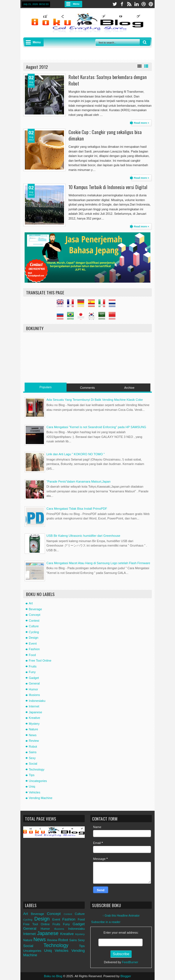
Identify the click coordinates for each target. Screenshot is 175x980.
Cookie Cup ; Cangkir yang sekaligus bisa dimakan (105, 135)
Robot (33, 747)
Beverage (35, 609)
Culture (34, 626)
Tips (32, 775)
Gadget (34, 678)
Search (145, 42)
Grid (139, 66)
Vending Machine (41, 798)
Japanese (36, 712)
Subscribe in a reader (106, 922)
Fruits (33, 666)
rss (129, 4)
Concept (35, 615)
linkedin (136, 4)
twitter (115, 4)
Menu (76, 4)
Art (31, 603)
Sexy (32, 758)
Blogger (126, 976)
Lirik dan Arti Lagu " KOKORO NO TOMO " (76, 454)
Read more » (141, 123)
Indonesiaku (37, 701)
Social (33, 764)
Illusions (34, 695)
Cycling (34, 632)
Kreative (34, 718)
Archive (129, 388)
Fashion (34, 649)
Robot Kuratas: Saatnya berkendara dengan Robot (108, 80)
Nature (33, 729)
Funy (32, 672)
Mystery (34, 724)
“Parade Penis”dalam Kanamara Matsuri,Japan (78, 481)
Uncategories (38, 781)
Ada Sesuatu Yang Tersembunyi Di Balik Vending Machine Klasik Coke (95, 400)
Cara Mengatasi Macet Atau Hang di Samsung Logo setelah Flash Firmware (98, 563)
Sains (33, 752)
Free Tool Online (40, 661)
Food (32, 655)
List (146, 66)
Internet (34, 706)
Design (34, 638)
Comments (87, 388)
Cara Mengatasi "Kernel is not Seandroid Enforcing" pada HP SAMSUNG (96, 427)
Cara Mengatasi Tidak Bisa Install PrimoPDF (77, 509)
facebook (122, 4)
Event (33, 643)
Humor (33, 689)
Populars (45, 387)
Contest (34, 621)
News (33, 735)
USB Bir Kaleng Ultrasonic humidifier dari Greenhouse (83, 536)
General (34, 683)
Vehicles (35, 792)
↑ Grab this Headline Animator (121, 916)
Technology (37, 769)
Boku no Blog (53, 976)
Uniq (32, 786)
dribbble (144, 4)
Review (34, 741)
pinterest (151, 4)
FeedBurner (130, 962)
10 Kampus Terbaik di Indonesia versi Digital (108, 187)
